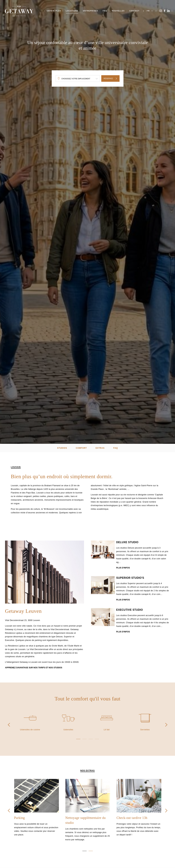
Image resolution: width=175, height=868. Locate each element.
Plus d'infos (123, 569)
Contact (134, 11)
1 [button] (78, 739)
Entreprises (91, 11)
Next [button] (166, 725)
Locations (72, 11)
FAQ (105, 11)
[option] (45, 573)
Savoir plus (54, 11)
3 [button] (91, 739)
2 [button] (84, 739)
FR (148, 11)
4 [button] (97, 739)
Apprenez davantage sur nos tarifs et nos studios (34, 668)
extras (100, 448)
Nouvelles (118, 11)
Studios (62, 448)
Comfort (81, 448)
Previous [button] (9, 725)
